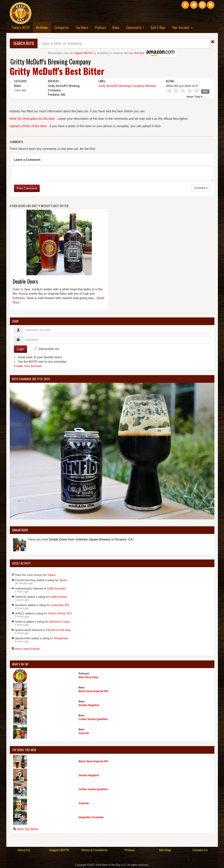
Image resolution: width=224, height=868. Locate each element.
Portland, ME (57, 95)
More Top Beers (28, 829)
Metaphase (61, 638)
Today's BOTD (21, 28)
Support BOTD (59, 850)
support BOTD (83, 53)
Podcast (101, 28)
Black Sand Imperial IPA (93, 691)
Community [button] (135, 28)
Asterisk (84, 733)
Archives (44, 27)
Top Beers (82, 28)
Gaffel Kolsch (59, 597)
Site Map (165, 850)
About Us (24, 850)
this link (139, 53)
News (116, 28)
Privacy (130, 850)
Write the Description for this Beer (32, 119)
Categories (62, 28)
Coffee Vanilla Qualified (93, 719)
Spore (63, 580)
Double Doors (25, 281)
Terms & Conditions (94, 850)
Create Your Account (28, 366)
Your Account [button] (182, 28)
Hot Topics (49, 575)
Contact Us (200, 850)
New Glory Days (88, 677)
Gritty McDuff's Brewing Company (51, 62)
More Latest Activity (27, 649)
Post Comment (27, 188)
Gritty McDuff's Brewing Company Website (127, 86)
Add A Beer (158, 28)
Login (21, 349)
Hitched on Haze (60, 622)
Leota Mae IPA (60, 605)
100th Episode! (56, 588)
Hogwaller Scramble (91, 817)
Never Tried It (194, 97)
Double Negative (89, 705)
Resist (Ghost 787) (60, 613)
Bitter (18, 86)
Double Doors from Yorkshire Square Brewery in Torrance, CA (91, 539)
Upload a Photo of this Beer (28, 126)
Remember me (49, 349)
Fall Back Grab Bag (58, 630)
